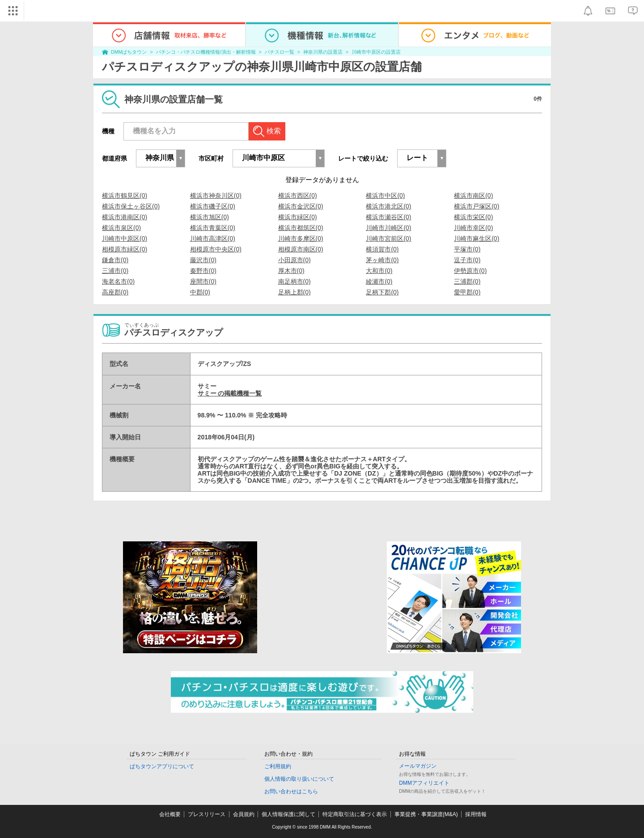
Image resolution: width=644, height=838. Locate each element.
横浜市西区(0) (298, 196)
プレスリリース (207, 814)
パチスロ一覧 (280, 52)
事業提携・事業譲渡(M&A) (426, 814)
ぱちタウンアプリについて (162, 766)
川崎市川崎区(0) (388, 228)
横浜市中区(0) (385, 196)
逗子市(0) (467, 260)
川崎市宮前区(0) (388, 238)
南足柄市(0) (294, 281)
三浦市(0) (115, 271)
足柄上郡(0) (294, 292)
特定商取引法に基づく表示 (355, 814)
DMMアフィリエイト (424, 783)
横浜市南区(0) (473, 196)
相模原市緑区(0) (125, 249)
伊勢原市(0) (470, 271)
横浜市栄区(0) (473, 217)
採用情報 (476, 814)
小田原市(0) (294, 260)
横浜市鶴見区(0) (125, 196)
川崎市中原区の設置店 (376, 52)
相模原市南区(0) (301, 249)
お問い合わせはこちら (291, 791)
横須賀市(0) (382, 249)
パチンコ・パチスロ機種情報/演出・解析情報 (206, 52)
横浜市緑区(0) (298, 217)
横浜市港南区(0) (125, 217)
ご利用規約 (278, 766)
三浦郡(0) (467, 281)
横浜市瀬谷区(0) (388, 217)
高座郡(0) (115, 292)
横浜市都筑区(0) (301, 228)
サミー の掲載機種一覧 (230, 393)
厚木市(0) (291, 271)
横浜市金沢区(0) (301, 206)
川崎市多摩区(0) (301, 238)
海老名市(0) (118, 281)
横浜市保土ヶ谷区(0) (131, 206)
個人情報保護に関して (288, 814)
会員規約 (244, 814)
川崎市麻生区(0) (477, 238)
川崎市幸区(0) (473, 228)
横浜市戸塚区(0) (477, 206)
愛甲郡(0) (467, 292)
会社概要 (170, 814)
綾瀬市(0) (379, 281)
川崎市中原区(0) (125, 238)
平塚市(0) (467, 249)
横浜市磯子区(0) (213, 206)
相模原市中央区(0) (216, 249)
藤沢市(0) (203, 260)
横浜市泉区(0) (121, 228)
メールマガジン (418, 766)
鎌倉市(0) (115, 260)
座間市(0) (203, 281)
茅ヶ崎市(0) (382, 260)
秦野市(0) (203, 271)
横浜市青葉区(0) (213, 228)
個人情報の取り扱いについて (299, 779)
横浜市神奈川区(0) (216, 196)
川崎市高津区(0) (213, 238)
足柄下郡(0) (382, 292)
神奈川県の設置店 (323, 52)
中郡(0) (200, 292)
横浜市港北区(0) (388, 206)
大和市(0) (379, 271)
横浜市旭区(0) (210, 217)
